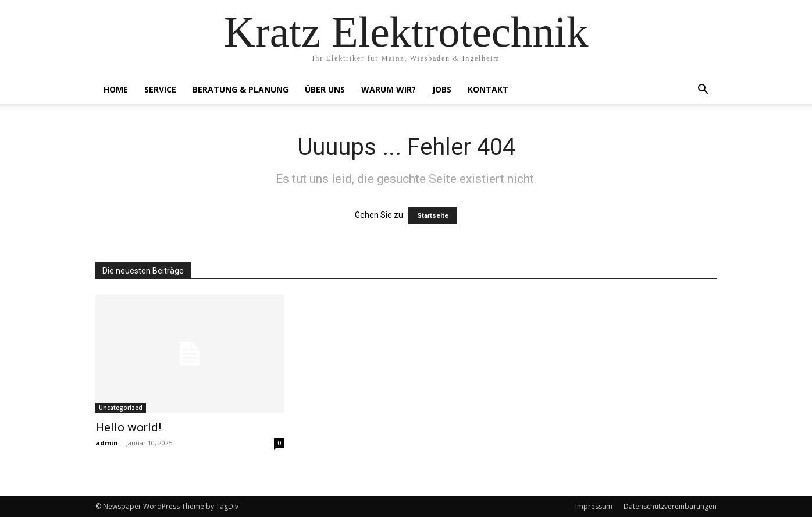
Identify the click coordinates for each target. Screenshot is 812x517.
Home (116, 89)
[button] (703, 91)
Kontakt (488, 89)
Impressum (594, 506)
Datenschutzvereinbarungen (670, 506)
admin (107, 443)
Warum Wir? (389, 89)
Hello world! (128, 427)
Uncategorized (121, 408)
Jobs (442, 89)
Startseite (433, 216)
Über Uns (325, 89)
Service (160, 89)
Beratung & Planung (241, 89)
